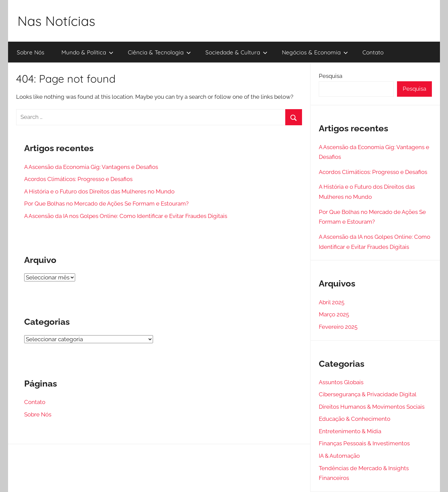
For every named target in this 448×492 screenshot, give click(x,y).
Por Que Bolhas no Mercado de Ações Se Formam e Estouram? (106, 204)
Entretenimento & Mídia (350, 431)
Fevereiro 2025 (338, 327)
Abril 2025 (332, 302)
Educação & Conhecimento (355, 419)
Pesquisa (331, 76)
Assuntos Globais (341, 382)
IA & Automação (339, 456)
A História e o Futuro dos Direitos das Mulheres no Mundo (99, 191)
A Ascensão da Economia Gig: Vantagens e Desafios (91, 167)
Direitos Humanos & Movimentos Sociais (372, 407)
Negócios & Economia (315, 52)
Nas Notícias (56, 21)
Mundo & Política (87, 52)
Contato (373, 52)
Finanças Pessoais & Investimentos (364, 443)
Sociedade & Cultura (236, 52)
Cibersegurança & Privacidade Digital (368, 394)
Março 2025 (334, 314)
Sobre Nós (31, 52)
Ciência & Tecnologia (159, 52)
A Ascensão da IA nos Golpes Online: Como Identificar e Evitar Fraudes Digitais (126, 216)
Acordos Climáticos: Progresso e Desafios (78, 179)
